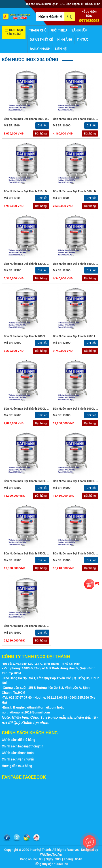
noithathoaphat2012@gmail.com (26, 712)
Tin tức (83, 39)
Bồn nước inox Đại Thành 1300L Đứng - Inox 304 (36, 264)
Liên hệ (61, 49)
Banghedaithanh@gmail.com (35, 707)
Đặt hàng (41, 133)
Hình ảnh (65, 39)
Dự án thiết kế (41, 39)
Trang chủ (38, 30)
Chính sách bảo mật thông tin (22, 746)
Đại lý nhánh (40, 49)
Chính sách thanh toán (18, 753)
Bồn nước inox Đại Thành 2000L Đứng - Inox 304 (36, 336)
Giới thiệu (59, 30)
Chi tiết (42, 125)
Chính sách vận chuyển (18, 759)
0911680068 (89, 20)
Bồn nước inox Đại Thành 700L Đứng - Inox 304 (35, 119)
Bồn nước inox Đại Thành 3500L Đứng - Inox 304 (36, 481)
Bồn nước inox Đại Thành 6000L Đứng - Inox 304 (36, 626)
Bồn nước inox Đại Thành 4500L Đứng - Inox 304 (36, 553)
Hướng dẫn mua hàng (17, 766)
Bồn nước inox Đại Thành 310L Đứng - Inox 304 (35, 191)
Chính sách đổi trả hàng (18, 740)
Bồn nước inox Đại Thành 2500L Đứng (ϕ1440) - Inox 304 (41, 409)
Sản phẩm (79, 30)
